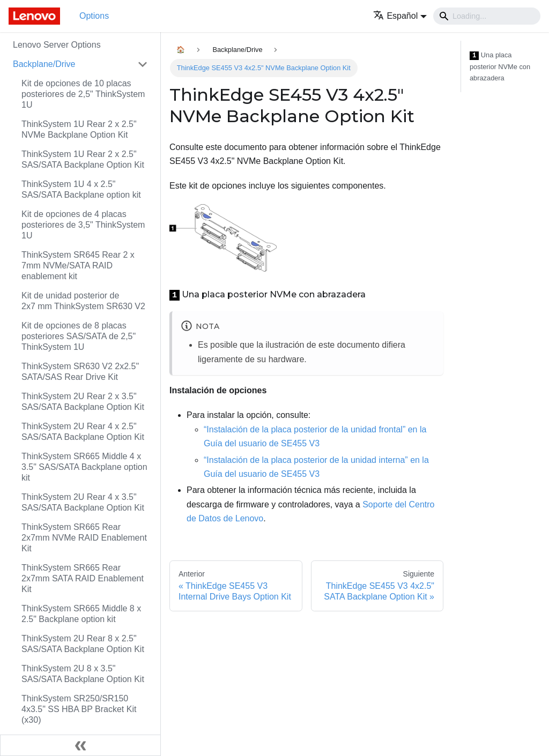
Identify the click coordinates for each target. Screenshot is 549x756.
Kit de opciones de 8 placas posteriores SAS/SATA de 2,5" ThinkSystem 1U (79, 336)
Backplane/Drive (44, 64)
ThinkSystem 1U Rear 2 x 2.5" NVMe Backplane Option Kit (79, 129)
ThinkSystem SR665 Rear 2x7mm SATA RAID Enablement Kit (83, 578)
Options (94, 16)
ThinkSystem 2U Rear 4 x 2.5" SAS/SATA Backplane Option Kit (83, 432)
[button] (400, 16)
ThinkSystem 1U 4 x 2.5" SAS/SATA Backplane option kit (81, 189)
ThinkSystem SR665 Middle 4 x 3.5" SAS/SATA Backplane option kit (84, 467)
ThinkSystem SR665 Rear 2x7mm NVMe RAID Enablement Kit (84, 538)
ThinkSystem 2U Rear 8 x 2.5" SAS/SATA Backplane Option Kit (83, 644)
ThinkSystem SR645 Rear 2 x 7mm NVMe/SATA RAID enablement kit (78, 265)
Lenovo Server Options (57, 45)
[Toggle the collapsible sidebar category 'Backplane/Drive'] (143, 64)
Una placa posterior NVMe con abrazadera (500, 66)
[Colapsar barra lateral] (80, 745)
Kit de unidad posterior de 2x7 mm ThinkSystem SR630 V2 (83, 301)
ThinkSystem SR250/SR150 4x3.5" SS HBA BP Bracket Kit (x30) (79, 709)
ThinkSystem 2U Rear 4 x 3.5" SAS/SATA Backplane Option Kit (83, 502)
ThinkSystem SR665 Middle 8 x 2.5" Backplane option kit (81, 614)
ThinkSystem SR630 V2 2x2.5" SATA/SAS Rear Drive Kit (80, 372)
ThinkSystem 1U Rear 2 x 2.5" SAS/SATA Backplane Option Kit (83, 159)
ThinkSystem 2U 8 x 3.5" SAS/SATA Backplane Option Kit (83, 674)
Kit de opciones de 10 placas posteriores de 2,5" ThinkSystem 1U (83, 94)
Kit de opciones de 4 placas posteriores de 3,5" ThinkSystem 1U (83, 225)
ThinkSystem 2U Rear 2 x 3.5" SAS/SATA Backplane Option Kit (83, 402)
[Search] (487, 16)
